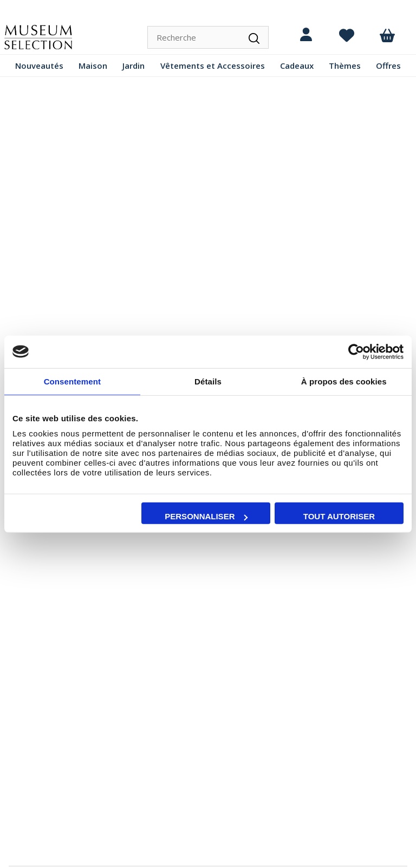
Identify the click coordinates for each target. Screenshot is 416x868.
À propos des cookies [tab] (344, 381)
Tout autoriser (339, 516)
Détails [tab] (208, 381)
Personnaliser (206, 516)
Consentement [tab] (72, 381)
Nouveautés (39, 66)
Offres (388, 66)
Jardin (134, 66)
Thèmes (345, 66)
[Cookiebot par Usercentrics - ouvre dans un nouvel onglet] (356, 351)
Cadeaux (297, 66)
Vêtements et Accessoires (213, 66)
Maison (93, 66)
